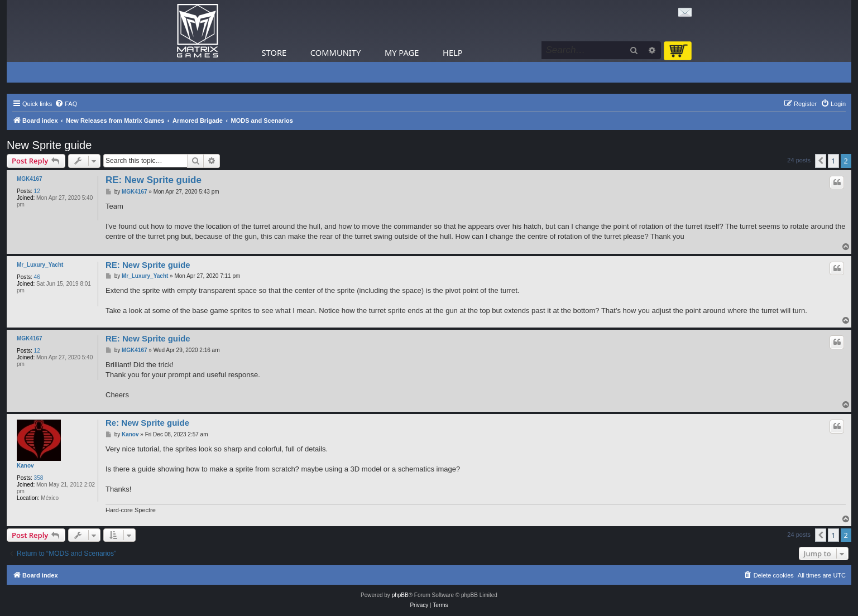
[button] (821, 161)
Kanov (25, 466)
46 (37, 277)
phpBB (400, 595)
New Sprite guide (49, 145)
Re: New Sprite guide (147, 423)
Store (274, 52)
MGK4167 (30, 179)
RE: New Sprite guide (154, 180)
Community (335, 52)
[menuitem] (66, 104)
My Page (402, 52)
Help (453, 52)
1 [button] (833, 161)
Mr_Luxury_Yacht (40, 265)
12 (37, 191)
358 (39, 478)
